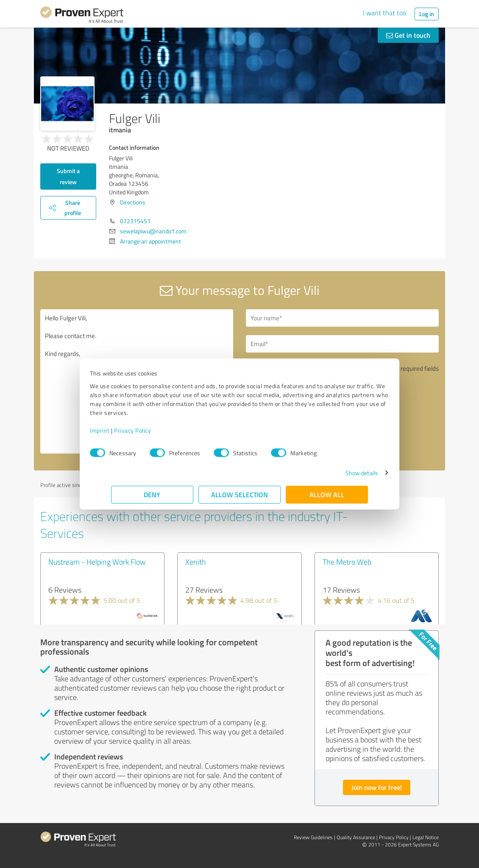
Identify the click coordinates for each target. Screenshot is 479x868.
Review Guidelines (313, 837)
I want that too (384, 13)
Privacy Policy (154, 430)
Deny (152, 494)
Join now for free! (377, 787)
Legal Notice (426, 837)
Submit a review (68, 176)
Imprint (121, 430)
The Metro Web (347, 562)
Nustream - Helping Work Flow (97, 562)
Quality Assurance (356, 837)
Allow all (327, 494)
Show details (341, 473)
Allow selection (239, 494)
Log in (427, 14)
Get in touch (408, 35)
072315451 (135, 221)
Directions (133, 202)
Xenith (196, 562)
